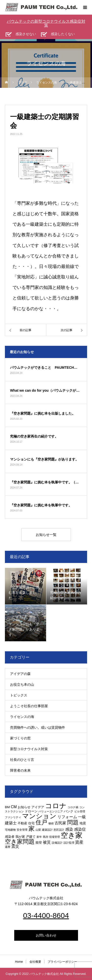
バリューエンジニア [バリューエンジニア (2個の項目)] (51, 811)
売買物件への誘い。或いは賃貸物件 (38, 727)
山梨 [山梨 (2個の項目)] (38, 830)
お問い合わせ (46, 935)
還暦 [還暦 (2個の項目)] (8, 847)
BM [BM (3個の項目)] (7, 807)
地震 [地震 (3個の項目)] (83, 823)
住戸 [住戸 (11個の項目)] (41, 822)
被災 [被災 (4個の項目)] (47, 842)
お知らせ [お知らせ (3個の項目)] (24, 807)
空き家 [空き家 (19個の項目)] (72, 835)
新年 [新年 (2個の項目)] (39, 837)
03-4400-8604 (46, 915)
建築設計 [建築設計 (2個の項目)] (47, 830)
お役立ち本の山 (22, 684)
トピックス (19, 695)
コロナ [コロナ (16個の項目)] (56, 806)
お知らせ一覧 (46, 535)
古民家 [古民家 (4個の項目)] (60, 823)
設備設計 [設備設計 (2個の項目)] (57, 843)
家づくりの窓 (20, 738)
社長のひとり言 (22, 760)
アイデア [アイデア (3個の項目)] (38, 807)
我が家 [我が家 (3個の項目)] (20, 837)
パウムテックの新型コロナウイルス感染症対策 (46, 23)
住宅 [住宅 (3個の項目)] (31, 823)
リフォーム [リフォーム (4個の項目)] (67, 817)
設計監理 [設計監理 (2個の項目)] (69, 843)
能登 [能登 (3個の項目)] (39, 842)
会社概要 (35, 962)
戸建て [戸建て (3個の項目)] (31, 837)
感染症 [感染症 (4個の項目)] (80, 829)
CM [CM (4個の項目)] (14, 807)
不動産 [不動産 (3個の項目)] (22, 823)
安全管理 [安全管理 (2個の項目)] (22, 830)
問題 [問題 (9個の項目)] (73, 822)
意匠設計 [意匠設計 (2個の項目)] (59, 830)
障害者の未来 (20, 770)
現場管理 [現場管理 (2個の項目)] (54, 837)
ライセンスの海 (22, 717)
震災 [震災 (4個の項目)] (15, 846)
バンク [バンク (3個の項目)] (69, 811)
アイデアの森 (20, 674)
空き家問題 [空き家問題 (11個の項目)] (20, 842)
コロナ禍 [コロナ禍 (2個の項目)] (73, 807)
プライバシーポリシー (62, 962)
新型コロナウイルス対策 (29, 749)
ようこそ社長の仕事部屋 (29, 706)
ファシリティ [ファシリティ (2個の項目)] (13, 817)
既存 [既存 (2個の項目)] (46, 837)
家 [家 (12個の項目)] (32, 828)
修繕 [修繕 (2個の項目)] (51, 823)
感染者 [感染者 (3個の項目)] (10, 837)
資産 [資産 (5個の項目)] (79, 842)
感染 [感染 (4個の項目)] (69, 829)
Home (19, 962)
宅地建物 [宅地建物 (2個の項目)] (10, 830)
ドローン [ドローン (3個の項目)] (31, 811)
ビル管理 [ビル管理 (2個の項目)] (80, 811)
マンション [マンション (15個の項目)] (39, 816)
